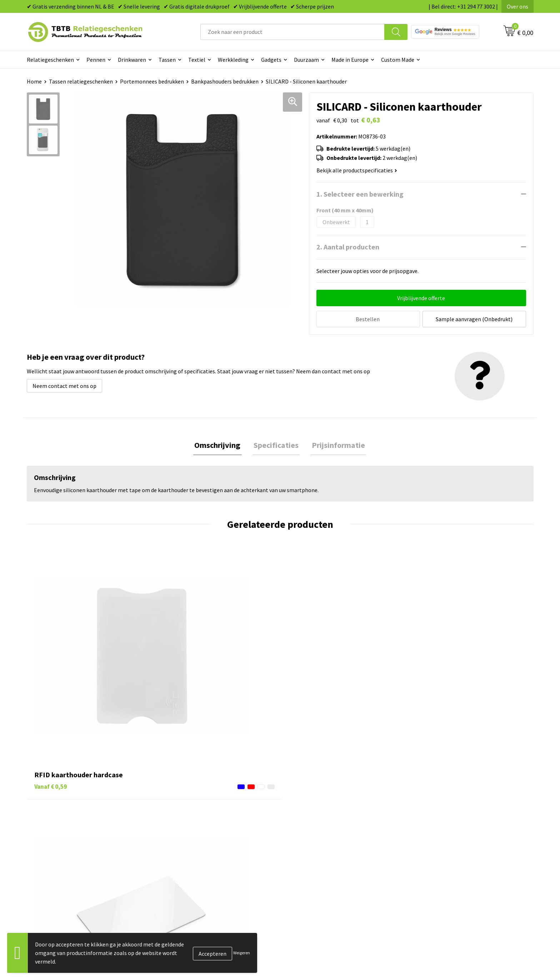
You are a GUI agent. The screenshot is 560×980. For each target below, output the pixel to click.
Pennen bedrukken (312, 805)
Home (34, 81)
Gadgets (271, 60)
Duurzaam (306, 60)
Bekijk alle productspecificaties (357, 170)
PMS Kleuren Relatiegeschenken (203, 849)
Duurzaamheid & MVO (189, 882)
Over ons (517, 6)
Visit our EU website (439, 882)
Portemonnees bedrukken (152, 81)
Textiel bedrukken (311, 860)
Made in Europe (350, 60)
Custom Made (398, 60)
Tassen (167, 60)
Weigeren (242, 953)
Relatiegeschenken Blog (445, 827)
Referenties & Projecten (444, 838)
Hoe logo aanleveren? (190, 860)
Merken (298, 882)
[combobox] (292, 32)
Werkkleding (233, 60)
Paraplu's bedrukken (314, 871)
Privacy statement (437, 849)
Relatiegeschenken (50, 60)
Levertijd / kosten (185, 817)
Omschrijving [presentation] (220, 444)
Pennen (96, 60)
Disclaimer (428, 860)
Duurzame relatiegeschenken (325, 827)
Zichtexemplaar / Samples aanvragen (209, 871)
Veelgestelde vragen (188, 805)
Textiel (197, 60)
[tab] (220, 444)
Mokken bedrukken (312, 849)
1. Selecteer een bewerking (360, 194)
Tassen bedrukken (311, 817)
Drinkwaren (132, 60)
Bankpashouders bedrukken (225, 81)
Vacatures (427, 817)
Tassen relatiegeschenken (81, 81)
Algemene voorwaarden (444, 871)
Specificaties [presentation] (276, 444)
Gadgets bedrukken (312, 838)
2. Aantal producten (348, 247)
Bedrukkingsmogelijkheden (197, 838)
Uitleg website (181, 827)
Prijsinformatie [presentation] (336, 444)
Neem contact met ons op (64, 385)
